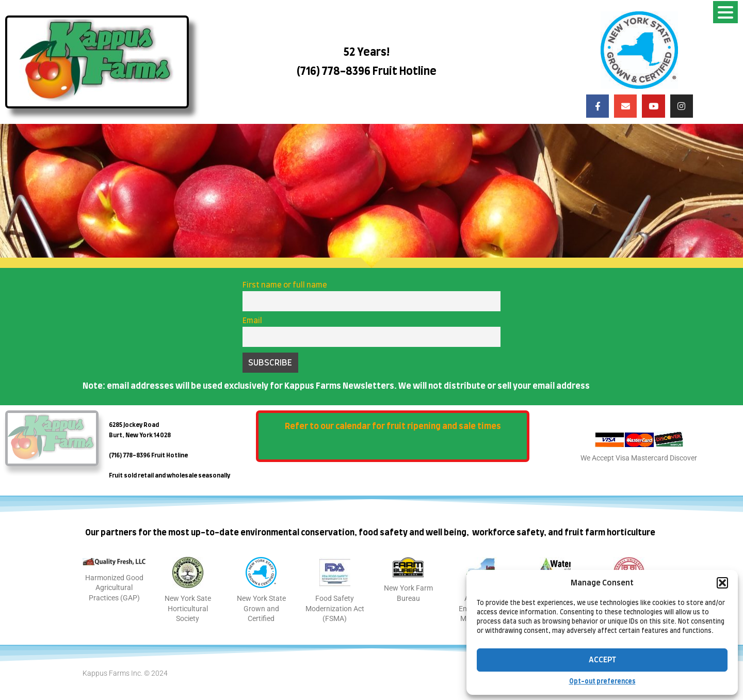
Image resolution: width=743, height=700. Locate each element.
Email (252, 321)
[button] (722, 583)
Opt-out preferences (602, 681)
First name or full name (285, 285)
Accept (602, 660)
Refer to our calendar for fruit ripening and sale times (393, 426)
